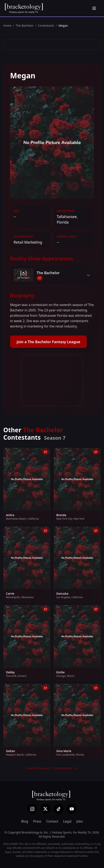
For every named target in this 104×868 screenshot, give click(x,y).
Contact (52, 821)
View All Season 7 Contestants (52, 768)
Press (37, 821)
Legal (67, 821)
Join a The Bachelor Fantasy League (48, 342)
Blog (25, 821)
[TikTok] (59, 809)
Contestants (46, 26)
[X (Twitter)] (45, 809)
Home (7, 26)
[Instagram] (32, 809)
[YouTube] (72, 809)
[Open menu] (94, 8)
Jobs (80, 821)
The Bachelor (25, 26)
